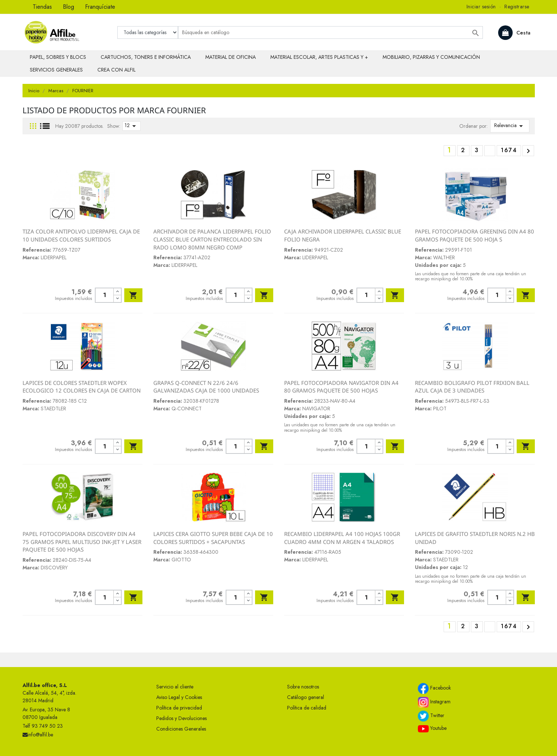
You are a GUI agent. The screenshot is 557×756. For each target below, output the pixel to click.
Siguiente (528, 151)
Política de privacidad (179, 708)
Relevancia (510, 126)
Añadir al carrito (133, 295)
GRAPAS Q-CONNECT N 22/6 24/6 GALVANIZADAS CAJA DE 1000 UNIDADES (206, 387)
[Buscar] (330, 32)
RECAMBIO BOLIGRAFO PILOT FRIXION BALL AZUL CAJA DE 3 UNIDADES (472, 387)
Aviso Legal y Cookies (179, 697)
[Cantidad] (104, 295)
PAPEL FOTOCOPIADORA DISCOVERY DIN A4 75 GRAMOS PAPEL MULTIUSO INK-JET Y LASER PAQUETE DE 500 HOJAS (82, 542)
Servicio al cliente (175, 687)
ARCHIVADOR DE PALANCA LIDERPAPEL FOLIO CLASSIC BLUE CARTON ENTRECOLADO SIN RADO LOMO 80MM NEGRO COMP (212, 239)
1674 (509, 150)
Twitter (431, 716)
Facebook (434, 688)
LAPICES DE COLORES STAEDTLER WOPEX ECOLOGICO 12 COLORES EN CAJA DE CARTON (82, 387)
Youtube (432, 728)
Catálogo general (306, 697)
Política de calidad (307, 708)
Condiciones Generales (181, 729)
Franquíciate (100, 7)
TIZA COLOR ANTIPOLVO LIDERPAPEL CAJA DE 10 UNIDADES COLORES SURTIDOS (81, 235)
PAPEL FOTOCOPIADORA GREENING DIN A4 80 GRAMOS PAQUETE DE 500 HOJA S (475, 235)
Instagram (434, 702)
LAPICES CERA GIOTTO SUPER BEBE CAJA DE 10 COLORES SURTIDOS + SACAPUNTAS (213, 538)
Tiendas (42, 7)
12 (132, 126)
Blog (68, 7)
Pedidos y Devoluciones (181, 718)
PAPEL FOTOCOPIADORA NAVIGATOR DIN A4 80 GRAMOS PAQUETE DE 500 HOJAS (341, 387)
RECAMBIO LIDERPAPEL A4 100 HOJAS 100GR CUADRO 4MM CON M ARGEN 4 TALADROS (342, 538)
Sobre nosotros (303, 687)
